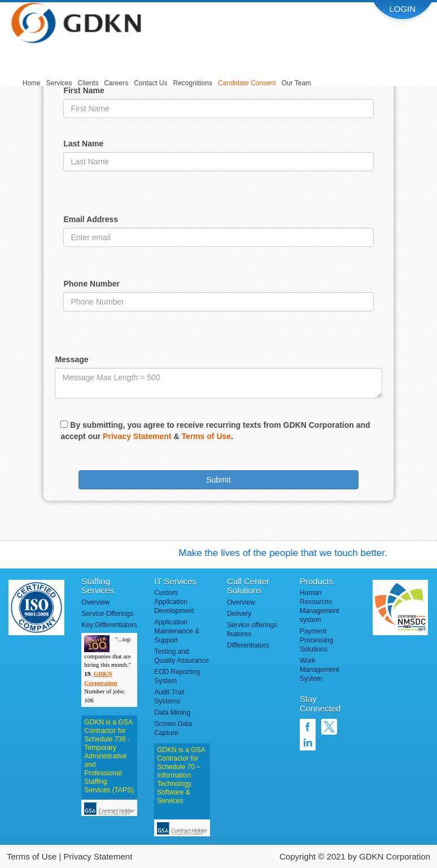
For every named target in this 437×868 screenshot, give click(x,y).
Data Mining (172, 713)
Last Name (83, 144)
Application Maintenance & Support (177, 631)
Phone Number (91, 284)
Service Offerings (107, 614)
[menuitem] (32, 84)
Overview (95, 602)
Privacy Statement (137, 436)
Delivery (239, 614)
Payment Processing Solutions (316, 640)
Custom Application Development (174, 602)
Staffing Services (98, 586)
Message (71, 359)
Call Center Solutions (248, 586)
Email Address (91, 219)
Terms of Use (206, 436)
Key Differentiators (109, 625)
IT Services (175, 581)
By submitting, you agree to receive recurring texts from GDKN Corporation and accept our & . (215, 431)
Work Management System (320, 670)
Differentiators (248, 645)
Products (316, 581)
